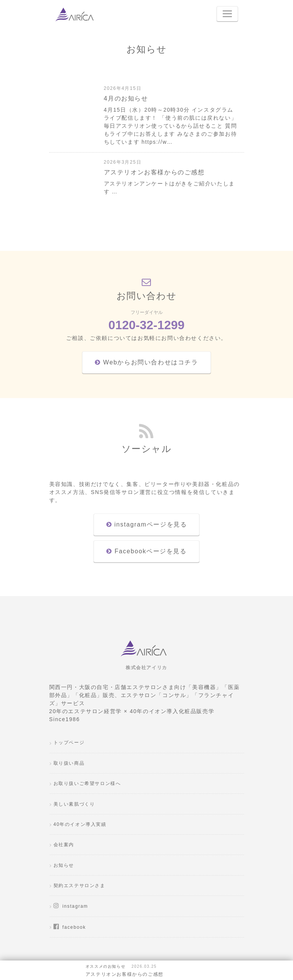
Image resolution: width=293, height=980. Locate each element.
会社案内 (64, 845)
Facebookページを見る (146, 551)
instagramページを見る (147, 524)
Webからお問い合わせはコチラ (146, 362)
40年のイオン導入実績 (80, 824)
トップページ (69, 743)
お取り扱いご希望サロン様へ (87, 783)
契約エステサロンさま (79, 886)
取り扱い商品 (69, 763)
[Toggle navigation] (227, 14)
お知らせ (64, 865)
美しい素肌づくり (74, 804)
